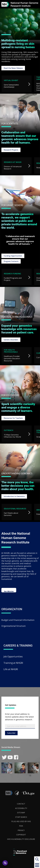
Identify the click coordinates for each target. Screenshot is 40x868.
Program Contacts (11, 261)
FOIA (21, 826)
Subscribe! (11, 733)
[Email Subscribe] (20, 726)
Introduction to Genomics (14, 496)
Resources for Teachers (13, 418)
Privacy (21, 830)
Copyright (21, 835)
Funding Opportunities (13, 256)
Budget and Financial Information (18, 620)
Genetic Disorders (11, 340)
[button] (37, 865)
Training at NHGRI (13, 663)
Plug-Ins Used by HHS (21, 821)
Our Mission (9, 591)
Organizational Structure (13, 626)
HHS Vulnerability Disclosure (21, 839)
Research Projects (11, 150)
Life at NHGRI (11, 669)
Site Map (21, 813)
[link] (4, 757)
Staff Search (21, 817)
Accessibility (21, 808)
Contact (21, 804)
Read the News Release (13, 68)
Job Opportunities (13, 656)
